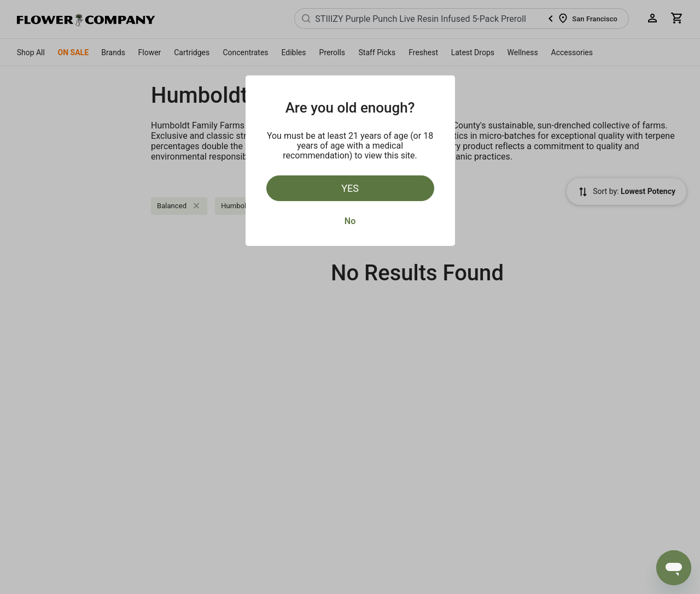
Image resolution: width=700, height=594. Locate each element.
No (350, 221)
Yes (350, 188)
